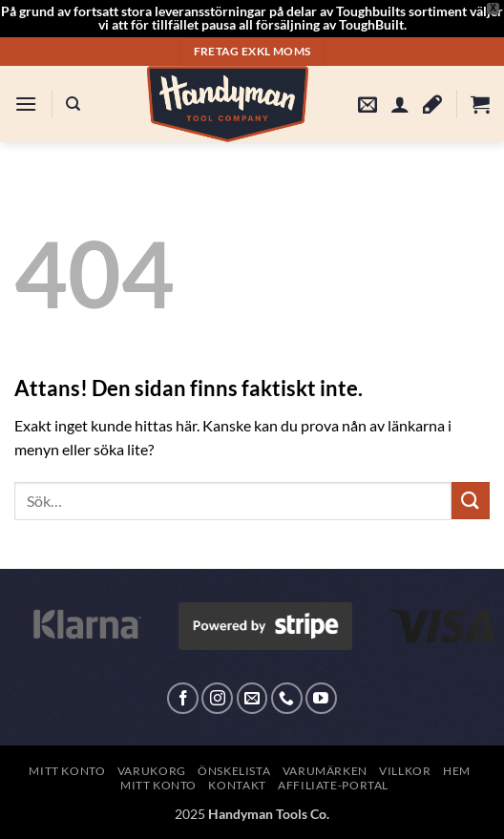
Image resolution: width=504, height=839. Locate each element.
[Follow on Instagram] (217, 698)
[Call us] (287, 698)
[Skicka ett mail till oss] (252, 698)
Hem (457, 771)
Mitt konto (67, 771)
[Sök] (73, 104)
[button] (26, 104)
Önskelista (234, 771)
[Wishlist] (432, 104)
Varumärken (325, 771)
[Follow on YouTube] (321, 698)
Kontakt (237, 785)
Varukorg (152, 771)
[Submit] (471, 501)
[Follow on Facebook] (183, 698)
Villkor (405, 771)
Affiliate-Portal (333, 785)
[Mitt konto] (400, 104)
